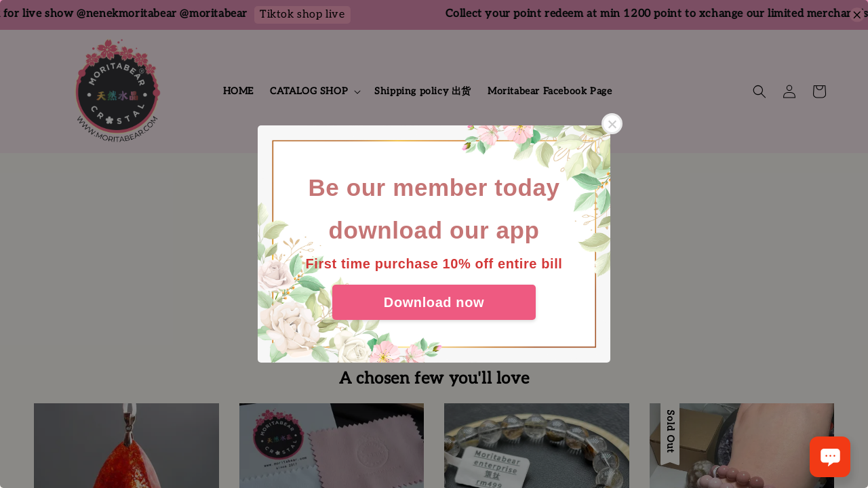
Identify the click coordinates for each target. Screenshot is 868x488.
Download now (434, 302)
